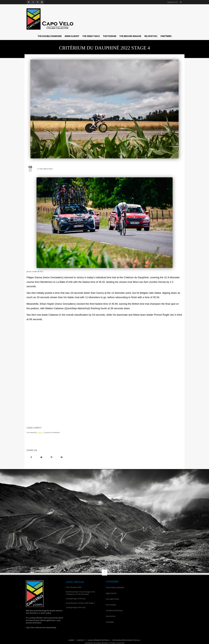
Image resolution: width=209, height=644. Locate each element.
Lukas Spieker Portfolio (98, 640)
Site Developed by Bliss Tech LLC (126, 640)
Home (71, 640)
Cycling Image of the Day (76, 599)
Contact (81, 640)
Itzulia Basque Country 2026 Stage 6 (80, 603)
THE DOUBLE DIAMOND (50, 36)
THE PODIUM (109, 36)
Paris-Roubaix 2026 (74, 587)
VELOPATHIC (151, 36)
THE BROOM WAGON (130, 36)
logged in (41, 432)
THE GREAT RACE (91, 36)
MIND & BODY (72, 36)
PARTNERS (166, 36)
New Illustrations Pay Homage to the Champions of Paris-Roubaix (80, 593)
